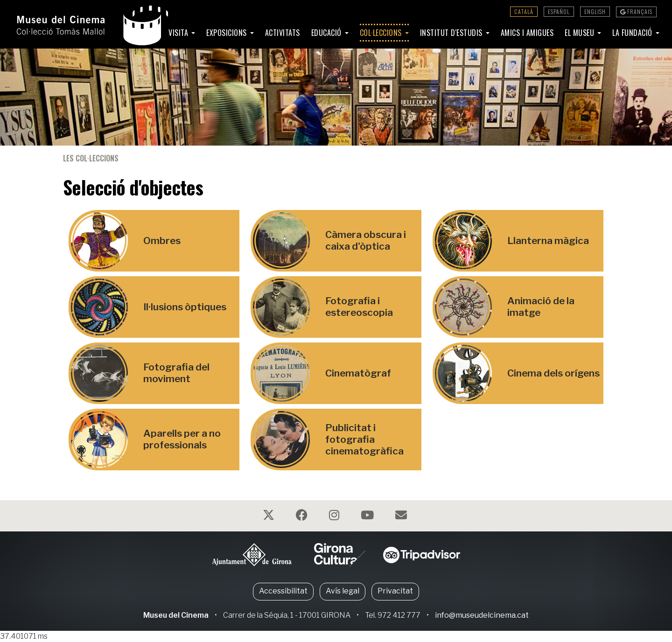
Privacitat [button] (395, 591)
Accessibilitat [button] (283, 591)
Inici (150, 33)
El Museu (581, 33)
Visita (179, 33)
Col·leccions (382, 33)
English (595, 11)
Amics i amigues (527, 33)
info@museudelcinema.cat (482, 615)
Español (559, 11)
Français (636, 11)
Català (524, 11)
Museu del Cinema (176, 615)
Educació (328, 33)
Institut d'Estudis (452, 33)
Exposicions (227, 33)
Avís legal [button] (343, 591)
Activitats (283, 33)
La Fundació (633, 33)
